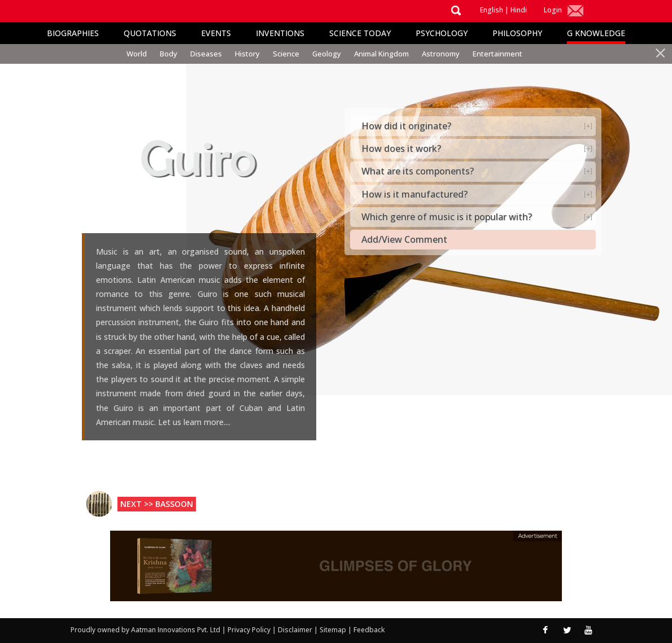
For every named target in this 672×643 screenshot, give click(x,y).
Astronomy (441, 54)
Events (216, 33)
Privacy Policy (250, 630)
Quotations (150, 33)
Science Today (360, 33)
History (247, 54)
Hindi (519, 10)
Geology (327, 54)
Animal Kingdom (381, 54)
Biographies (73, 33)
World (137, 54)
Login (553, 10)
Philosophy (517, 33)
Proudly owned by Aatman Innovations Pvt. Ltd (145, 630)
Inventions (280, 33)
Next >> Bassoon (157, 504)
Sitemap (334, 630)
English (492, 10)
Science (286, 54)
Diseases (206, 54)
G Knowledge (596, 33)
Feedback (369, 630)
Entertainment (498, 54)
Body (169, 54)
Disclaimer (295, 630)
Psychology (442, 33)
